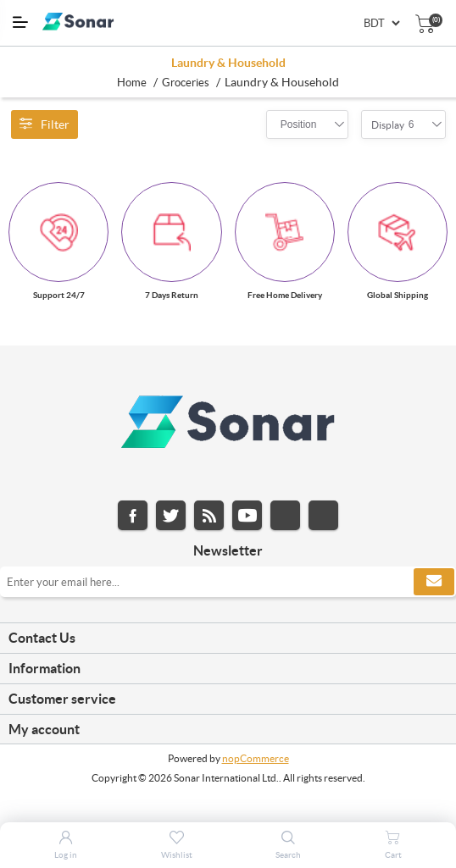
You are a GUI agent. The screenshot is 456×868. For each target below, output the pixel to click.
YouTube (247, 515)
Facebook (133, 515)
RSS (209, 515)
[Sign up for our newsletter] (228, 582)
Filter (44, 124)
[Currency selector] (381, 23)
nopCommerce (256, 758)
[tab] (228, 639)
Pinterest (323, 515)
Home (132, 83)
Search (288, 855)
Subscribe (434, 582)
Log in (66, 855)
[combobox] (299, 124)
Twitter (171, 515)
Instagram (285, 515)
